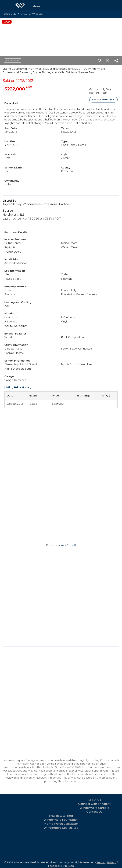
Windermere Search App (61, 828)
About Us (94, 800)
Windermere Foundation (61, 820)
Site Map (68, 866)
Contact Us (94, 812)
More (36, 6)
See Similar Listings (103, 100)
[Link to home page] (20, 5)
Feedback (54, 866)
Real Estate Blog (61, 816)
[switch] (99, 61)
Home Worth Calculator (61, 824)
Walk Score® (68, 545)
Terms (101, 862)
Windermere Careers (94, 808)
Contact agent (13, 60)
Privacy (112, 862)
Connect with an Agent (94, 804)
